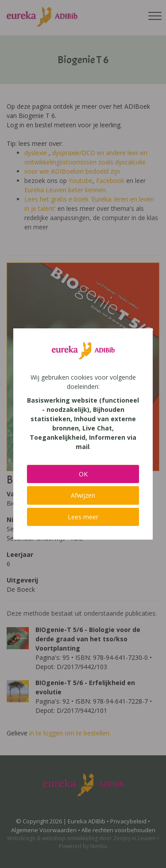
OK (83, 474)
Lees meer (83, 517)
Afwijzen (83, 495)
